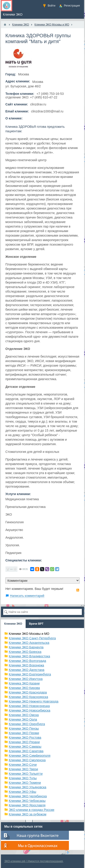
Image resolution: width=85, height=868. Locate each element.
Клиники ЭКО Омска (24, 715)
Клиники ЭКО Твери (23, 769)
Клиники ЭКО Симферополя (30, 756)
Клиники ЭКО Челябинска (28, 796)
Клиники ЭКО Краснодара (28, 692)
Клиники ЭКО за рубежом (28, 814)
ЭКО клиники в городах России (32, 810)
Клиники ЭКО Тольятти (26, 774)
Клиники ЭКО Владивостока (29, 656)
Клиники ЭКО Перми (24, 733)
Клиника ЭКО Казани (24, 683)
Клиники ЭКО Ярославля (27, 805)
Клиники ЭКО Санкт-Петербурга (32, 638)
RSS (78, 590)
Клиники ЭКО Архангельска (29, 643)
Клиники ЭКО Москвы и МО (29, 634)
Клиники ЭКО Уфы (23, 792)
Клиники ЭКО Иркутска (26, 679)
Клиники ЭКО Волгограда (28, 661)
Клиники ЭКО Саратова (26, 751)
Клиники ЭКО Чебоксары (27, 801)
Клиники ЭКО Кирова (24, 688)
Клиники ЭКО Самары (25, 747)
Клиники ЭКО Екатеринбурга (30, 674)
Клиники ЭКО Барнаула (26, 647)
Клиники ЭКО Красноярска (28, 697)
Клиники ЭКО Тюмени (25, 783)
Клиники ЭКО (13, 624)
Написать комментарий (27, 596)
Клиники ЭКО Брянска (25, 652)
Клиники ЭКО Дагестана (27, 670)
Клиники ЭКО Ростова (25, 738)
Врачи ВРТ (36, 624)
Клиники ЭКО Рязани (24, 742)
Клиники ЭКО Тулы (23, 778)
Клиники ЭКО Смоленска (27, 760)
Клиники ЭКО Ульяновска (28, 787)
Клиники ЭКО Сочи (23, 765)
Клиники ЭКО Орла (23, 719)
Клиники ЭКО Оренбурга (27, 724)
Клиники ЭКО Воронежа (27, 665)
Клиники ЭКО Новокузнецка (29, 706)
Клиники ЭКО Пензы (24, 728)
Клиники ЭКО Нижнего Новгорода (34, 701)
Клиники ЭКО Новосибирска (30, 710)
